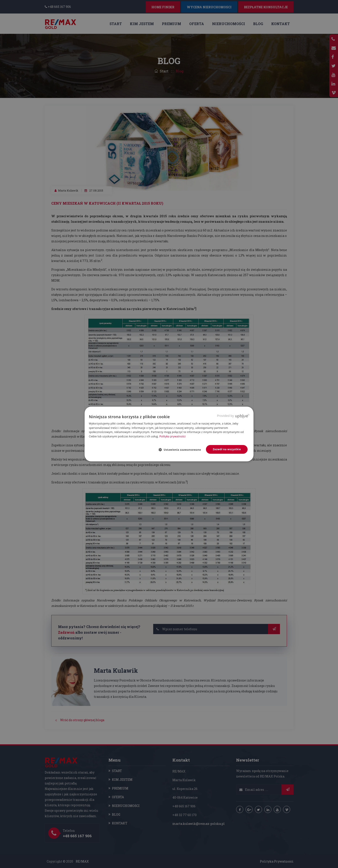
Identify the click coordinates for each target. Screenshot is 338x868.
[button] (181, 450)
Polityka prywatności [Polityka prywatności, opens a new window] (172, 436)
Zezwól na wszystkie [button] (227, 449)
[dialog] (169, 434)
